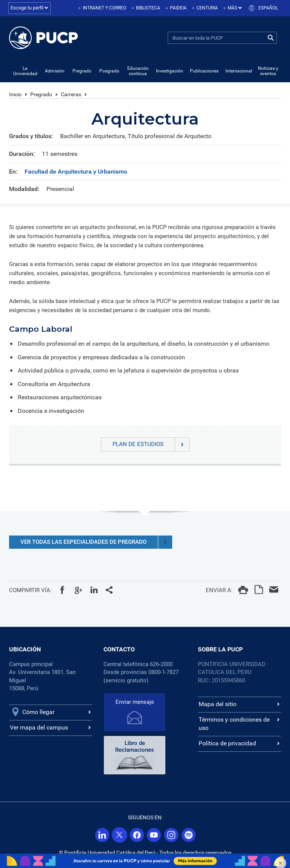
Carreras (71, 94)
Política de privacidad (227, 743)
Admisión (55, 71)
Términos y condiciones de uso (234, 724)
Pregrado (82, 71)
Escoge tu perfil (29, 8)
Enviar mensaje (135, 702)
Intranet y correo (104, 8)
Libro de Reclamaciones (135, 746)
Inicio (15, 94)
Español (268, 8)
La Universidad (25, 71)
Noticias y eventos (268, 71)
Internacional (239, 71)
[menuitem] (103, 8)
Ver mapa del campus (39, 727)
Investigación (170, 71)
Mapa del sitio (217, 704)
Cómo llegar (38, 712)
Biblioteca (148, 8)
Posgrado (109, 71)
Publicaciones (204, 71)
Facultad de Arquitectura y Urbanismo (76, 172)
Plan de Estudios (151, 444)
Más (235, 8)
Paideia (178, 8)
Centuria (207, 8)
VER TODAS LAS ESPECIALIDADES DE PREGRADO (96, 542)
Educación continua (138, 71)
